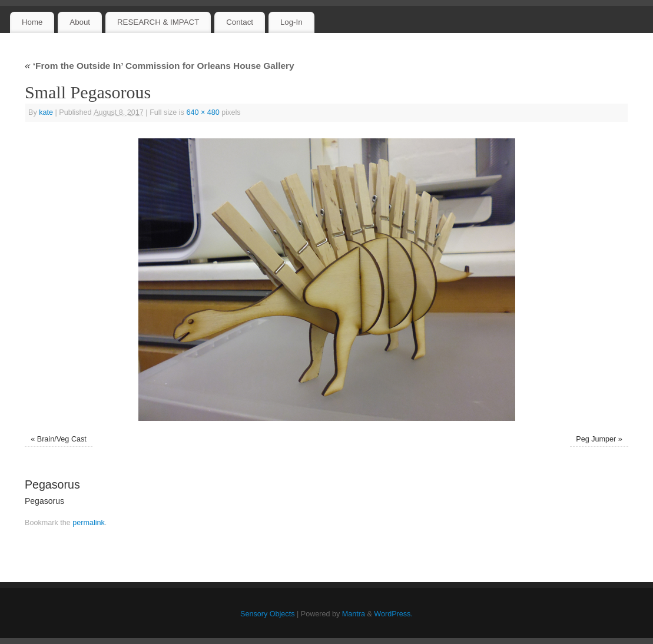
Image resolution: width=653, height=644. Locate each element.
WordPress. (393, 614)
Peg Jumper (596, 439)
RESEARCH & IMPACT (158, 22)
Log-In (291, 22)
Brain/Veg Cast (62, 439)
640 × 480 (203, 112)
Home (32, 22)
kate (46, 112)
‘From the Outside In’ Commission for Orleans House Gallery (160, 66)
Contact (240, 22)
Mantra (354, 614)
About (80, 22)
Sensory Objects (267, 614)
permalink (89, 523)
